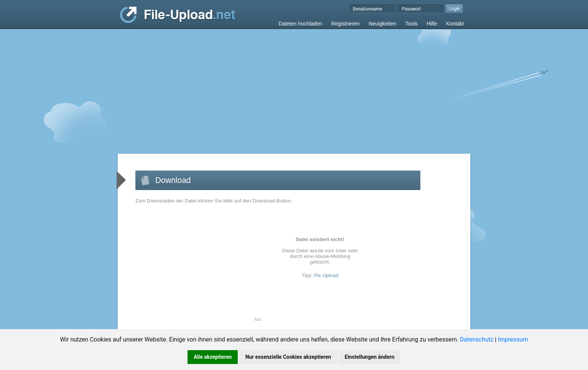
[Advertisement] (294, 86)
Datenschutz (477, 339)
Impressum (513, 339)
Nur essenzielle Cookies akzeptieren (288, 357)
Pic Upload (326, 275)
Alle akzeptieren (213, 357)
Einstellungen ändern (370, 357)
